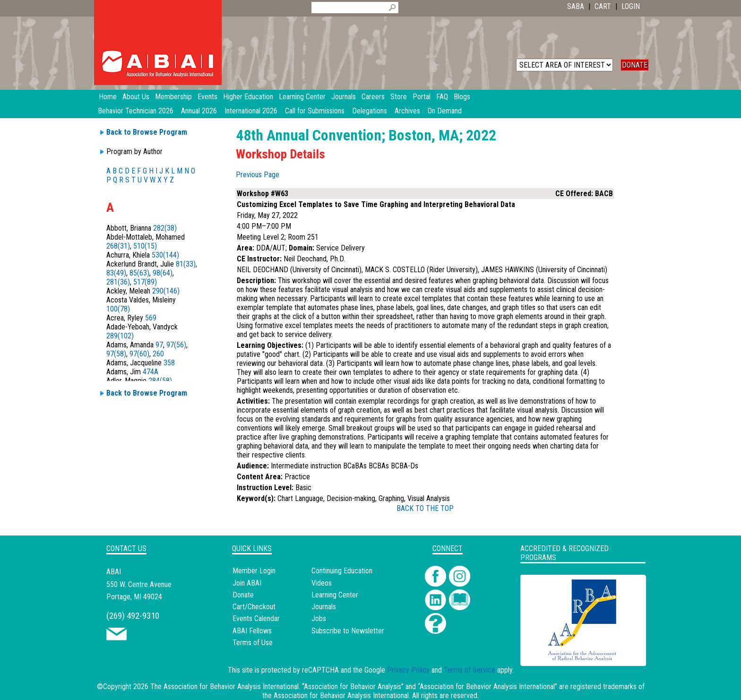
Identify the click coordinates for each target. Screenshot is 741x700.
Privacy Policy (408, 670)
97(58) (116, 354)
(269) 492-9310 (133, 616)
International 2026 (251, 111)
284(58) (160, 381)
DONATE (635, 65)
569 (151, 318)
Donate (243, 595)
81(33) (186, 264)
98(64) (163, 273)
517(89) (145, 282)
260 (158, 354)
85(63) (139, 273)
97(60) (139, 354)
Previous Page (258, 175)
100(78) (118, 309)
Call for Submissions (315, 111)
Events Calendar (256, 618)
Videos (322, 583)
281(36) (118, 282)
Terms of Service (470, 670)
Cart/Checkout (254, 607)
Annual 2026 (199, 111)
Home (108, 97)
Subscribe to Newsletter (348, 631)
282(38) (165, 228)
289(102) (120, 336)
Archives (407, 111)
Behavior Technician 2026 (136, 111)
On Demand (445, 111)
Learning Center (335, 595)
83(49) (116, 273)
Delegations (370, 111)
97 (159, 345)
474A (151, 372)
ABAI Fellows (252, 631)
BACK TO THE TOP (425, 508)
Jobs (319, 618)
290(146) (166, 291)
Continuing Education (342, 571)
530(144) (165, 255)
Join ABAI (247, 583)
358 (169, 363)
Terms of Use (253, 643)
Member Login (254, 571)
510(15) (145, 246)
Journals (324, 607)
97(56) (176, 345)
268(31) (118, 246)
